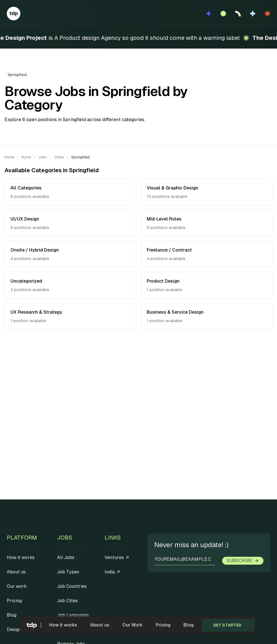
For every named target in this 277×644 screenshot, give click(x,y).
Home (9, 157)
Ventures (117, 557)
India (112, 572)
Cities (59, 157)
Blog (189, 625)
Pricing (163, 625)
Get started (227, 625)
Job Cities (68, 601)
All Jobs (66, 557)
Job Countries (72, 586)
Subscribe (243, 561)
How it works (63, 625)
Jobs (43, 157)
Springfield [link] (80, 157)
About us (100, 625)
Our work (17, 586)
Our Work (133, 625)
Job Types (68, 572)
